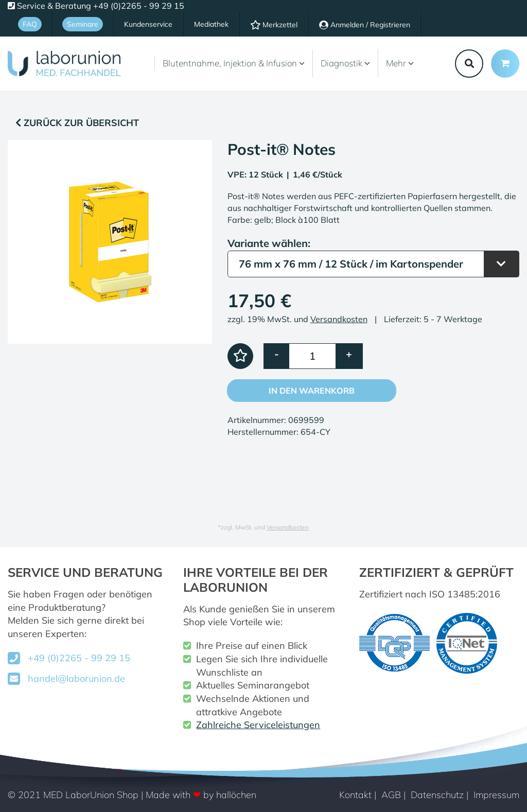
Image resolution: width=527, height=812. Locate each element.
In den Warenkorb (312, 391)
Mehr (400, 63)
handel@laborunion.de (76, 678)
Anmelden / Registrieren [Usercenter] (365, 25)
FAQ (30, 24)
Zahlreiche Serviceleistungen (258, 725)
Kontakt (355, 795)
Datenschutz (437, 795)
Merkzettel (274, 25)
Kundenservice (148, 24)
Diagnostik (345, 63)
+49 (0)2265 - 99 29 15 (79, 658)
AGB (391, 795)
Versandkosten (339, 319)
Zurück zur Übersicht (77, 123)
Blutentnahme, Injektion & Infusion (234, 63)
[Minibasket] (505, 64)
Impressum (496, 795)
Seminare (83, 24)
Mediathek (211, 24)
